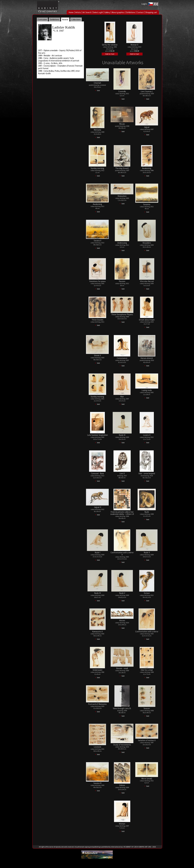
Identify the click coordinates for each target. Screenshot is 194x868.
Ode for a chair (147, 670)
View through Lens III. (122, 708)
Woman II (134, 45)
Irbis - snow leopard (147, 473)
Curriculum (42, 19)
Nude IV (122, 435)
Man (122, 397)
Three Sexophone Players (122, 314)
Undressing (122, 243)
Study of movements (122, 745)
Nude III (97, 593)
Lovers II (147, 435)
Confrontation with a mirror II (122, 554)
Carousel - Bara (97, 473)
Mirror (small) (147, 779)
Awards (65, 19)
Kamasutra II (97, 632)
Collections (76, 19)
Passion (122, 281)
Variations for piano (97, 281)
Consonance (122, 358)
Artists (78, 12)
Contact (140, 12)
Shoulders (147, 243)
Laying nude (147, 390)
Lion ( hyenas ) (147, 91)
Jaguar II (97, 507)
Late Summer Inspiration (97, 435)
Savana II (97, 241)
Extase (147, 593)
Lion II (122, 473)
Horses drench (147, 358)
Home (71, 12)
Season (147, 708)
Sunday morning (97, 168)
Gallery (107, 12)
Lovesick (97, 747)
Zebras (122, 785)
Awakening (147, 168)
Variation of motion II (147, 740)
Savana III (97, 783)
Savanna (147, 204)
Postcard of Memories (97, 704)
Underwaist (97, 670)
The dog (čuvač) (122, 168)
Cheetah (97, 83)
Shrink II (97, 355)
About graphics (118, 12)
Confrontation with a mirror (147, 632)
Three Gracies (97, 320)
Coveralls (122, 91)
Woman (122, 824)
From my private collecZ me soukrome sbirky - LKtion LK (122, 513)
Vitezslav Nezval (147, 281)
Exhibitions (131, 12)
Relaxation (122, 196)
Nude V (122, 593)
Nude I (97, 552)
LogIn (144, 4)
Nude (147, 512)
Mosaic (122, 124)
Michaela (97, 130)
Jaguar (147, 127)
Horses (122, 620)
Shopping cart (151, 12)
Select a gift (98, 12)
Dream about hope (147, 320)
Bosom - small (122, 668)
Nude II (147, 552)
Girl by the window (110, 45)
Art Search (87, 12)
